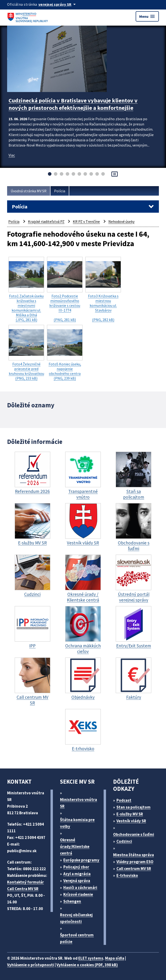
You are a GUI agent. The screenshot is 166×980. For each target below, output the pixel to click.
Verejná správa (77, 881)
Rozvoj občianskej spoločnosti (76, 918)
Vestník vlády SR (131, 821)
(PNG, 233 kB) (26, 353)
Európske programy (81, 860)
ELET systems (91, 958)
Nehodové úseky (121, 221)
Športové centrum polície (77, 938)
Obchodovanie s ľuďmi (134, 834)
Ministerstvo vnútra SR (78, 803)
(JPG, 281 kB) (26, 289)
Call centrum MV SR (134, 869)
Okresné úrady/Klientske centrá (75, 847)
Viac (12, 155)
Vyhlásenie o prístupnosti (31, 965)
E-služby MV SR (130, 814)
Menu (147, 16)
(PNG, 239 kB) (65, 353)
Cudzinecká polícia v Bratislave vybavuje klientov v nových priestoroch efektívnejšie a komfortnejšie (73, 104)
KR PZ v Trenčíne (86, 221)
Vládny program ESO (135, 862)
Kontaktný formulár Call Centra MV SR (25, 885)
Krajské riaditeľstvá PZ (46, 221)
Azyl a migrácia (77, 874)
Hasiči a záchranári (80, 888)
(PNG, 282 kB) (103, 289)
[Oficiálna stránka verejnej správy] (58, 4)
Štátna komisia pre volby (77, 823)
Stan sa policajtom (134, 807)
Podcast (124, 800)
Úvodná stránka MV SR (29, 191)
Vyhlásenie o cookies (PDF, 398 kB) (87, 965)
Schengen (72, 901)
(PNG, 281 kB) (65, 289)
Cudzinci (124, 841)
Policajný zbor (76, 867)
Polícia (60, 191)
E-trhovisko (127, 875)
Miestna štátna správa (134, 855)
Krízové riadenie (78, 894)
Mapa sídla (115, 958)
